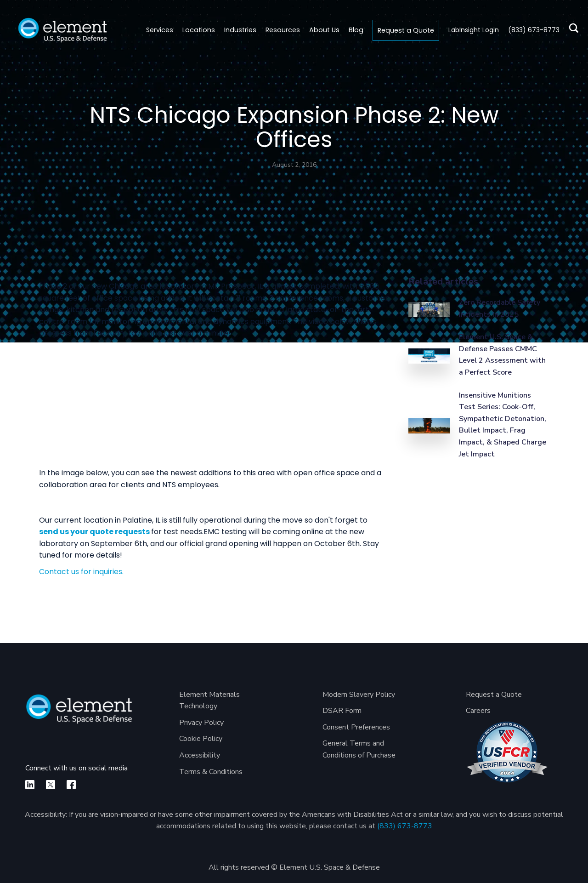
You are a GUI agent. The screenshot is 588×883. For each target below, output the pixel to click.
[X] (51, 785)
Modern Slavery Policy (359, 695)
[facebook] (71, 785)
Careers (478, 711)
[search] (571, 30)
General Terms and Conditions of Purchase (359, 749)
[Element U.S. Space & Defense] (79, 714)
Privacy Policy (201, 723)
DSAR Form (342, 711)
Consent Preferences (356, 727)
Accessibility (200, 755)
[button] (199, 30)
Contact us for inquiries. (81, 572)
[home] (62, 30)
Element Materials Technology (209, 701)
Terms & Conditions (211, 772)
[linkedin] (30, 785)
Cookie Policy (201, 739)
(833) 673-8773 (405, 826)
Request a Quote (406, 30)
